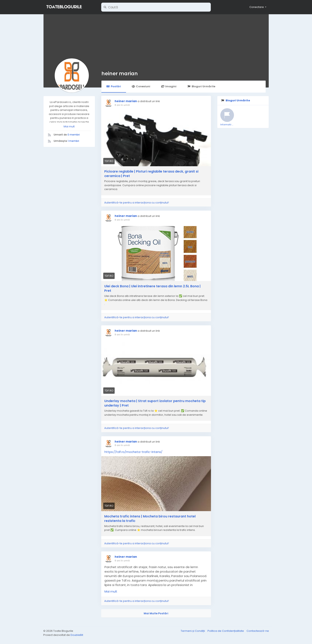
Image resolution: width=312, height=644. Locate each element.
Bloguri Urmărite (201, 86)
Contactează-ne (258, 631)
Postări (114, 86)
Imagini (169, 86)
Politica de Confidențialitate (226, 631)
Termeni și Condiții (193, 631)
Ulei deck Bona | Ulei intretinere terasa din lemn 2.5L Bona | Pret (152, 289)
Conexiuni (141, 86)
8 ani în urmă (122, 105)
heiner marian (120, 74)
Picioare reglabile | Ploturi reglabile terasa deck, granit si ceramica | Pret (151, 174)
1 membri (73, 141)
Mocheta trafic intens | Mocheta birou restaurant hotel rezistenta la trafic (150, 519)
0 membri (74, 135)
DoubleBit (77, 635)
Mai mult (69, 126)
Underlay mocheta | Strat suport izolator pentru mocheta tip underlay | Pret (155, 403)
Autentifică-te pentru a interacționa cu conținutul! (137, 203)
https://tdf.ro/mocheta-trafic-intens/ (133, 452)
